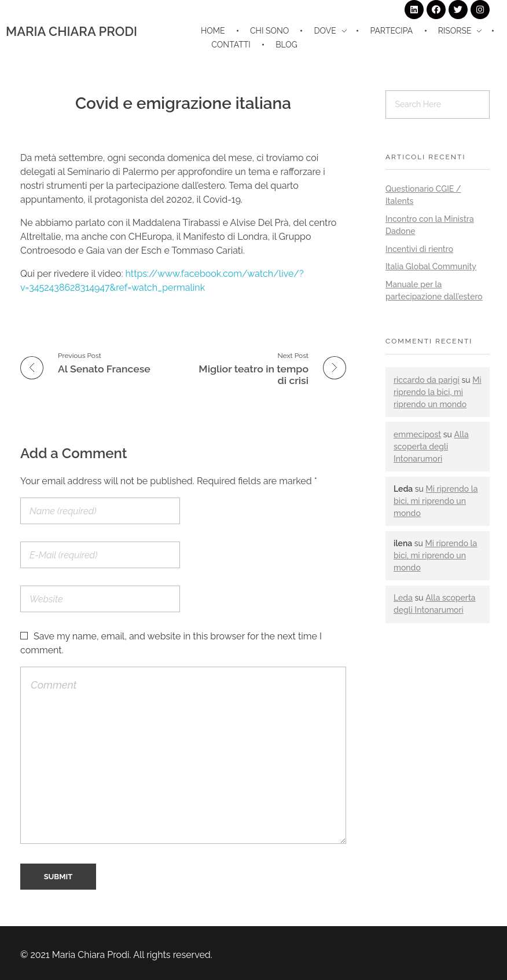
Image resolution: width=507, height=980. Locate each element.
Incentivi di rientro (419, 249)
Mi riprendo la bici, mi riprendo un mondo (438, 392)
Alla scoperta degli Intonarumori (431, 447)
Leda (403, 598)
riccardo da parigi (427, 380)
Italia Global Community (431, 266)
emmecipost (417, 434)
